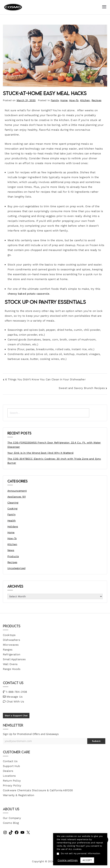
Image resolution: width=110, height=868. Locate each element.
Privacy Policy (12, 785)
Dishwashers (11, 640)
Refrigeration (12, 654)
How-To (74, 100)
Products (13, 556)
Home (64, 100)
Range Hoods (12, 669)
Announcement (17, 491)
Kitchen (85, 100)
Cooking (12, 509)
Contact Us (10, 761)
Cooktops (9, 635)
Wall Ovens (10, 664)
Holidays (13, 526)
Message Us (15, 697)
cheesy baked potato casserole (28, 294)
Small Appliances (14, 659)
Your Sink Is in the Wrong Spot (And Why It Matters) (41, 453)
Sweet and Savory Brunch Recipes (82, 388)
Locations (9, 776)
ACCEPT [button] (87, 860)
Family (55, 100)
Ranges (8, 650)
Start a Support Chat (16, 716)
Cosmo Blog (11, 823)
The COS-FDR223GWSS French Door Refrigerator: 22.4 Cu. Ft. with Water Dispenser (54, 445)
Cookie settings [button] (68, 860)
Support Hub (11, 766)
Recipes (96, 100)
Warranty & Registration (19, 795)
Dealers (8, 771)
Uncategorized (16, 568)
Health (12, 521)
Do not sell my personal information (80, 853)
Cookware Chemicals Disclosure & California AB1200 (38, 790)
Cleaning (13, 503)
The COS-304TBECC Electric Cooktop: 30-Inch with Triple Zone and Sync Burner (54, 461)
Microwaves (11, 645)
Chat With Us (15, 702)
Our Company (12, 818)
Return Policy (12, 781)
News (11, 550)
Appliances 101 (17, 497)
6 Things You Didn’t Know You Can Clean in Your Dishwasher (45, 379)
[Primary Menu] (104, 7)
